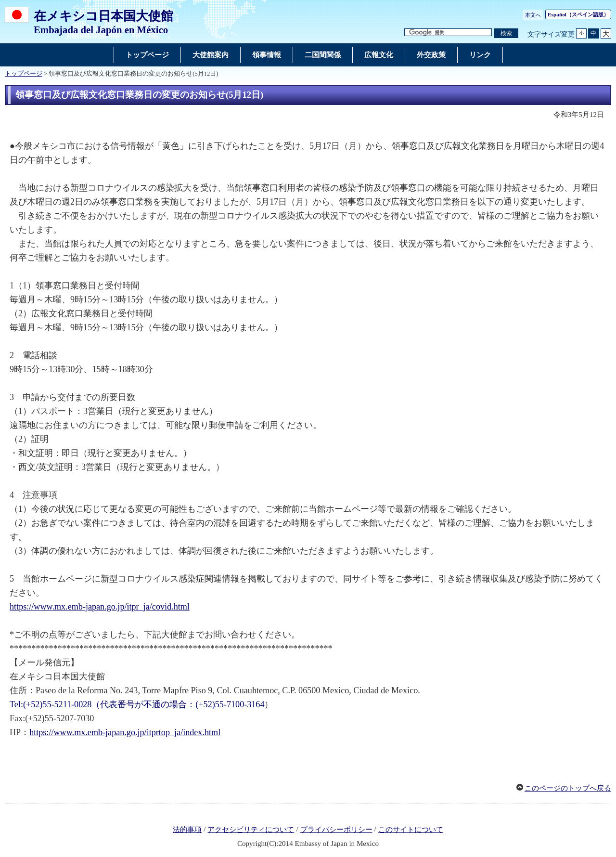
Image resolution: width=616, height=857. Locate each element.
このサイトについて (411, 830)
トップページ (24, 74)
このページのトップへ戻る (568, 788)
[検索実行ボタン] (506, 33)
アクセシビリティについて (251, 830)
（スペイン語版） (578, 14)
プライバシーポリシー (336, 830)
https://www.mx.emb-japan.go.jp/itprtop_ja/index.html (125, 732)
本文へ (533, 15)
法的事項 (187, 830)
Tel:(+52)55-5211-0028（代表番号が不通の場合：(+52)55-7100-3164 (137, 704)
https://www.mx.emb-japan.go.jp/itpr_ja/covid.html (100, 607)
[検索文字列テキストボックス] (448, 32)
